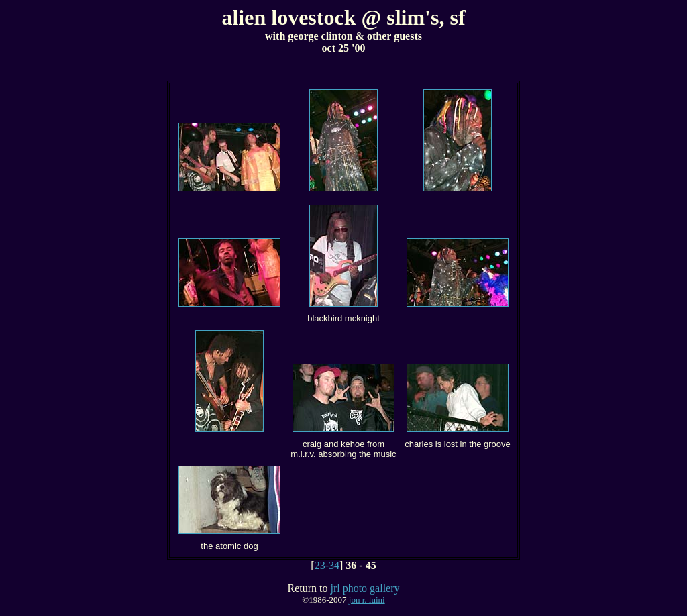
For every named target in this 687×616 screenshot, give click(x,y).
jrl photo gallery (365, 588)
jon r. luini (367, 600)
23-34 (327, 565)
